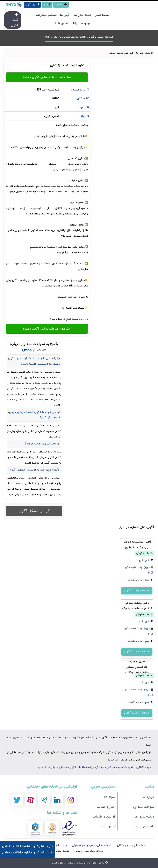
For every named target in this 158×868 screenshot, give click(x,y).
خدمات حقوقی (116, 53)
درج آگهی (32, 5)
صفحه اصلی (102, 15)
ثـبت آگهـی (14, 20)
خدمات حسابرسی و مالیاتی (89, 851)
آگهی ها (65, 15)
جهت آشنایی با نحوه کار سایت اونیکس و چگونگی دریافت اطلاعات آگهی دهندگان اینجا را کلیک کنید (94, 767)
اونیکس (70, 863)
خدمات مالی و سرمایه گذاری (131, 845)
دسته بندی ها (82, 15)
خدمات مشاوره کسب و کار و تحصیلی (92, 845)
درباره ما (85, 23)
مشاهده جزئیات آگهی (137, 591)
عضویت (61, 5)
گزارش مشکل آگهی (34, 511)
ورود (47, 5)
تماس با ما (62, 23)
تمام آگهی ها (142, 53)
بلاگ (74, 23)
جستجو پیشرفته (46, 15)
